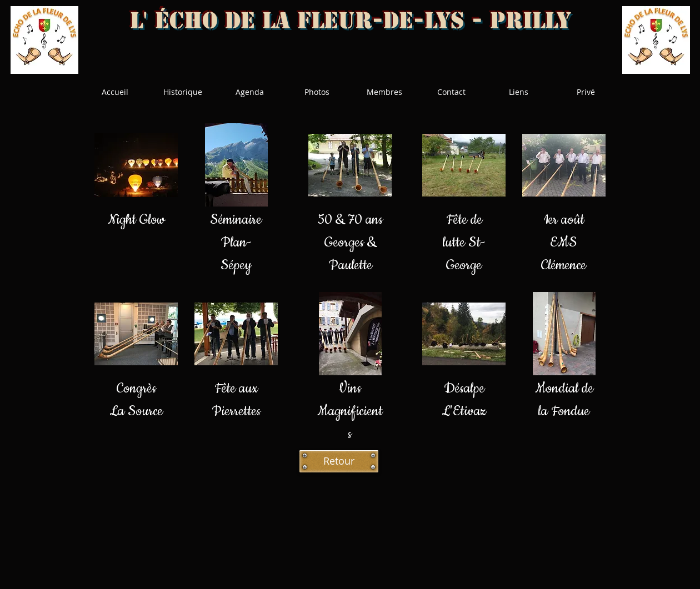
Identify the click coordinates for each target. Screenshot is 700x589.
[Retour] (339, 461)
